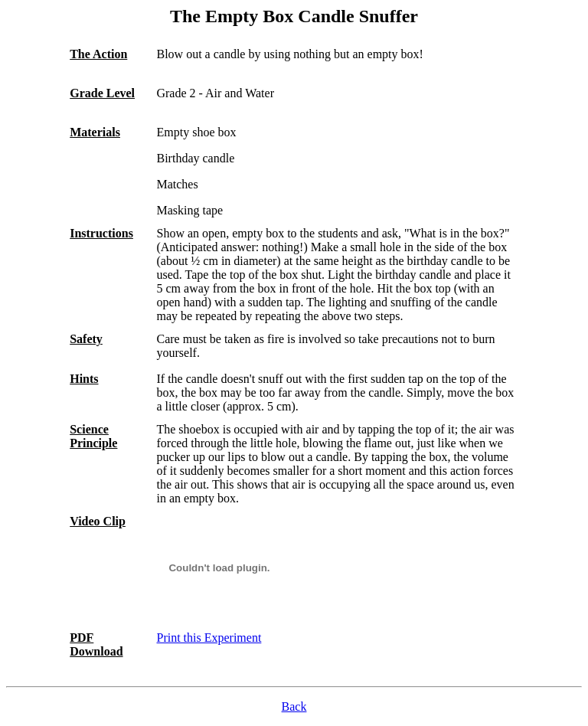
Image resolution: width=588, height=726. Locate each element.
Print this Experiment (209, 638)
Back (294, 706)
